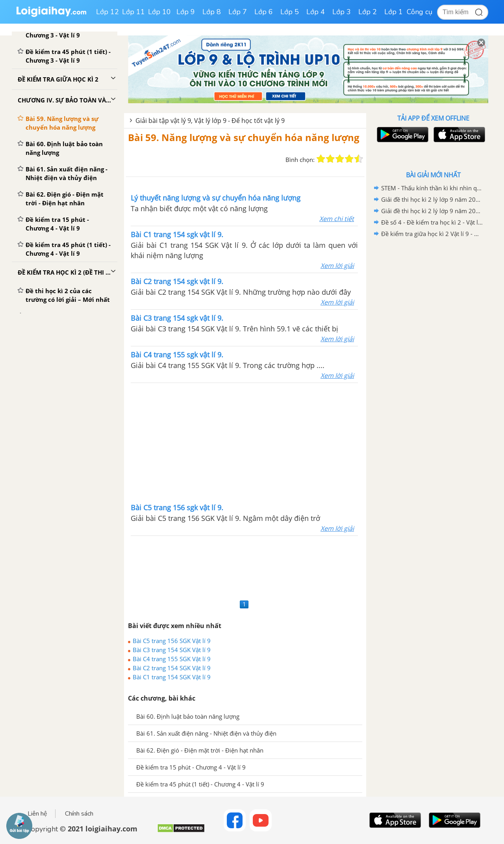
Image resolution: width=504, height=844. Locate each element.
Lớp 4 (316, 12)
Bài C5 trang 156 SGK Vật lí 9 (172, 641)
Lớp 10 (159, 12)
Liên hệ (37, 814)
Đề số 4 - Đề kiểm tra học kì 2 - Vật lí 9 (432, 222)
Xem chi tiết (337, 219)
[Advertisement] (245, 442)
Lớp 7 (238, 12)
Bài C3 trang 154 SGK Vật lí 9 (172, 650)
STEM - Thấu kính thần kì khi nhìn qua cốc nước (432, 188)
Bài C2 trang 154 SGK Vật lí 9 (172, 668)
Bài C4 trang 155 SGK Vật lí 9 (172, 659)
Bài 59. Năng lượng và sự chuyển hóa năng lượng (244, 137)
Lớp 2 (368, 12)
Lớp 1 (394, 12)
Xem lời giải (337, 266)
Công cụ (420, 12)
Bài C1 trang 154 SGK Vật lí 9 (172, 677)
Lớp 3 (342, 12)
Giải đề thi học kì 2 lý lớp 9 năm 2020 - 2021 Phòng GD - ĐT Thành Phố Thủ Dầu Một (432, 211)
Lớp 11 (133, 12)
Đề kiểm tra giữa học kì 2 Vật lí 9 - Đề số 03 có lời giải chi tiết (432, 234)
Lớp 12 (107, 12)
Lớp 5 (290, 12)
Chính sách (79, 814)
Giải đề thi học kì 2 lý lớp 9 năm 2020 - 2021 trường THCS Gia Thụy (432, 199)
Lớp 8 (212, 12)
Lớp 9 (186, 12)
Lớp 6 (264, 12)
